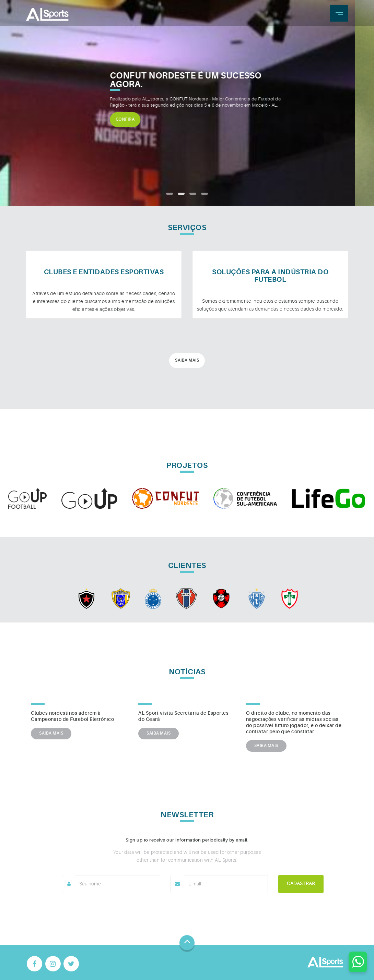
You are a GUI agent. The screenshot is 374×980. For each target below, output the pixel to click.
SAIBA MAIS (51, 734)
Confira (144, 120)
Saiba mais (187, 361)
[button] (170, 194)
